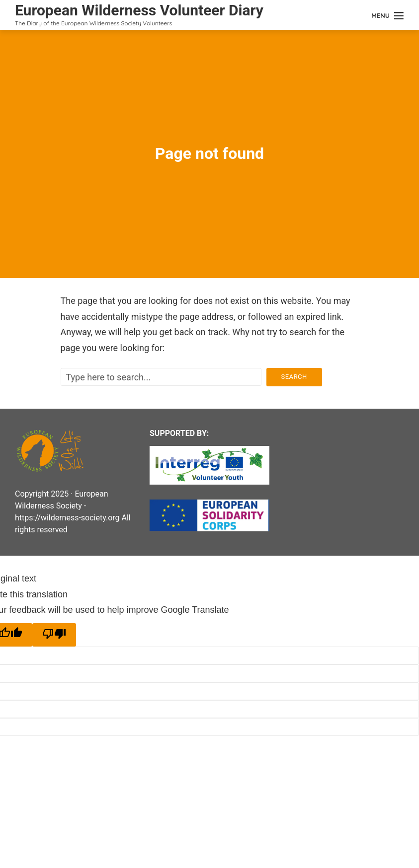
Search (294, 377)
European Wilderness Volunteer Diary (139, 10)
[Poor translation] (54, 635)
